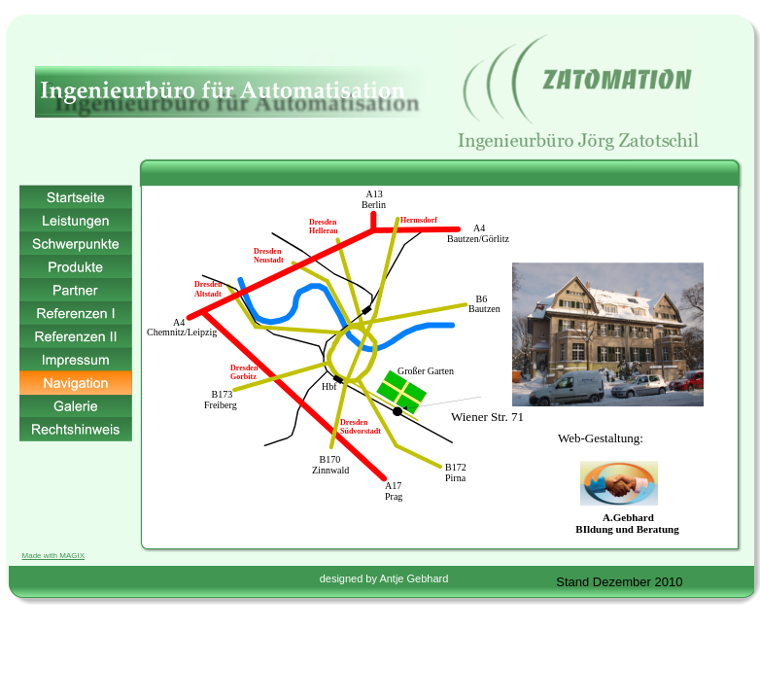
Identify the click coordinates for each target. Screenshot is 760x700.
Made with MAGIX (53, 556)
